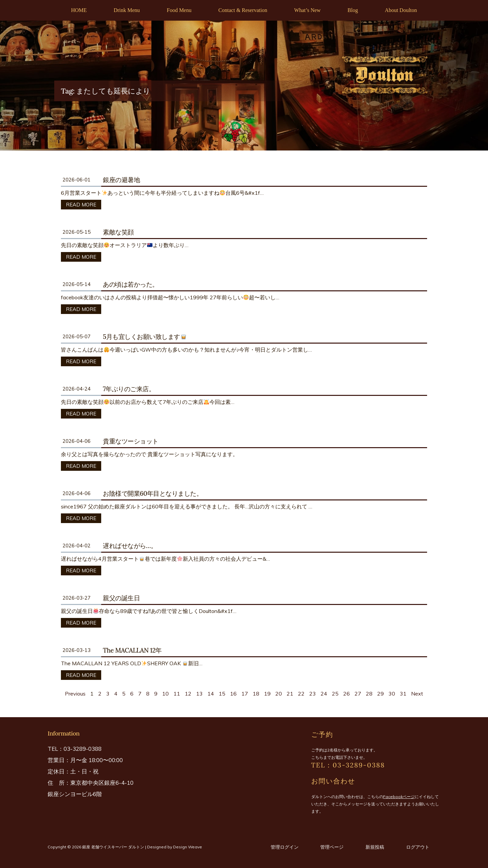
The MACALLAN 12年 (132, 650)
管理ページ (332, 847)
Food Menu (179, 10)
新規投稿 (375, 847)
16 (233, 694)
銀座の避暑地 (121, 180)
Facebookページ (399, 797)
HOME (79, 10)
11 (177, 694)
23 (313, 694)
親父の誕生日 (121, 598)
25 (335, 694)
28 (369, 694)
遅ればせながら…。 (130, 546)
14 (211, 694)
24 (324, 694)
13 (199, 694)
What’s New (308, 10)
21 (290, 694)
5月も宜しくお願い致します (145, 337)
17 (245, 694)
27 (358, 694)
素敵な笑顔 (118, 232)
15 (222, 694)
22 (301, 694)
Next (417, 694)
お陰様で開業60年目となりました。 (153, 493)
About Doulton (401, 10)
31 (403, 694)
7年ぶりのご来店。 (129, 389)
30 (392, 694)
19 (267, 694)
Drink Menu (127, 10)
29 (380, 694)
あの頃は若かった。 (131, 284)
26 (347, 694)
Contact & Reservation (243, 10)
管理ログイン (285, 847)
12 (188, 694)
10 (165, 694)
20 (279, 694)
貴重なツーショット (131, 441)
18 (256, 694)
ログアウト (418, 847)
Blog (353, 10)
